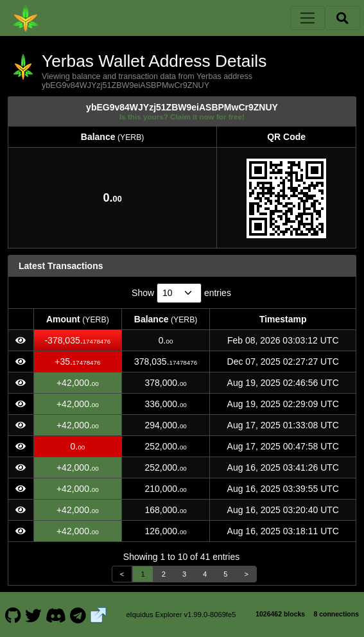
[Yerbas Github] (13, 615)
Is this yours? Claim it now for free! (182, 117)
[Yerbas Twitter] (33, 615)
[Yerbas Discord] (56, 615)
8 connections (336, 614)
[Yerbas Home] (26, 18)
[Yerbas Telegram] (78, 615)
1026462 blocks (280, 614)
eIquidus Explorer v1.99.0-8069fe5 (181, 615)
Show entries (181, 293)
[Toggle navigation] (308, 18)
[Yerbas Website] (99, 615)
